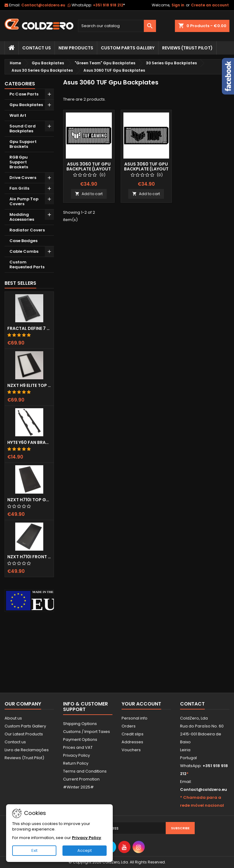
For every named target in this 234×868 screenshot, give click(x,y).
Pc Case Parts (24, 94)
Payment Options (80, 739)
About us (13, 718)
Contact (192, 704)
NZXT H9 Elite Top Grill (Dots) (29, 385)
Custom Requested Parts (27, 264)
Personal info (135, 718)
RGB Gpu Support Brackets (19, 162)
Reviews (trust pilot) (187, 48)
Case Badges (23, 241)
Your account (141, 704)
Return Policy (76, 763)
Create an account (210, 5)
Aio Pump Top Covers (24, 201)
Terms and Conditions (85, 771)
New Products (76, 48)
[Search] (117, 26)
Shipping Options (80, 724)
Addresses (132, 742)
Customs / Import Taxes (87, 732)
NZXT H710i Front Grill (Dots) (29, 557)
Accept (85, 850)
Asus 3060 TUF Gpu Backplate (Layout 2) (146, 169)
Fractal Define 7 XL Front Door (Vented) (29, 328)
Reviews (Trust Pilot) (24, 758)
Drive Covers (23, 178)
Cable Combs (24, 251)
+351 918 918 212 (109, 5)
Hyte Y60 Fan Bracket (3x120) (29, 442)
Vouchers (131, 750)
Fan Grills (19, 188)
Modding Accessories (22, 217)
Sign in (178, 5)
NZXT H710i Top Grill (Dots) (29, 500)
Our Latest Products (24, 734)
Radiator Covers (27, 230)
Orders (129, 726)
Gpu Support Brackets (23, 144)
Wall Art (18, 115)
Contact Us (37, 48)
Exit (34, 850)
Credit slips (133, 734)
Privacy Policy (76, 755)
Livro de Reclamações (27, 750)
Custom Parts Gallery (128, 48)
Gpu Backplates (26, 105)
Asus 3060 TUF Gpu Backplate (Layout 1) (89, 169)
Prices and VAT (78, 747)
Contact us (15, 742)
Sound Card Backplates (23, 129)
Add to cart (89, 194)
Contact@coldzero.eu (43, 5)
